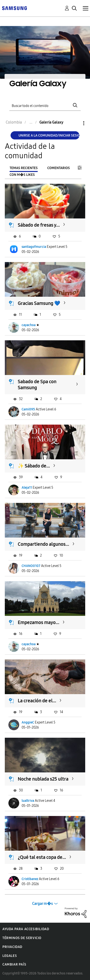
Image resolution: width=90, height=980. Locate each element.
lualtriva (28, 801)
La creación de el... (37, 701)
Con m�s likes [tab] (22, 175)
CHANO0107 (31, 566)
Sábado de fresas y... (39, 225)
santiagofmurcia (34, 247)
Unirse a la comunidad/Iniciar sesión (49, 135)
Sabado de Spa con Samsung (37, 385)
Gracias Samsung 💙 (39, 303)
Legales (10, 956)
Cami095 (28, 409)
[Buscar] (45, 105)
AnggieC (28, 722)
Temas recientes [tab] (24, 168)
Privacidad (12, 947)
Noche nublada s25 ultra (43, 779)
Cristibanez (30, 879)
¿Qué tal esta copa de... (42, 857)
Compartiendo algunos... (43, 544)
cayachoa (29, 325)
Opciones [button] (76, 123)
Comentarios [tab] (59, 168)
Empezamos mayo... (39, 622)
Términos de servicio (22, 938)
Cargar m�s (42, 904)
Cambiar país (14, 964)
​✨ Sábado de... (34, 466)
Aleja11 (27, 488)
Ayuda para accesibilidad (26, 929)
